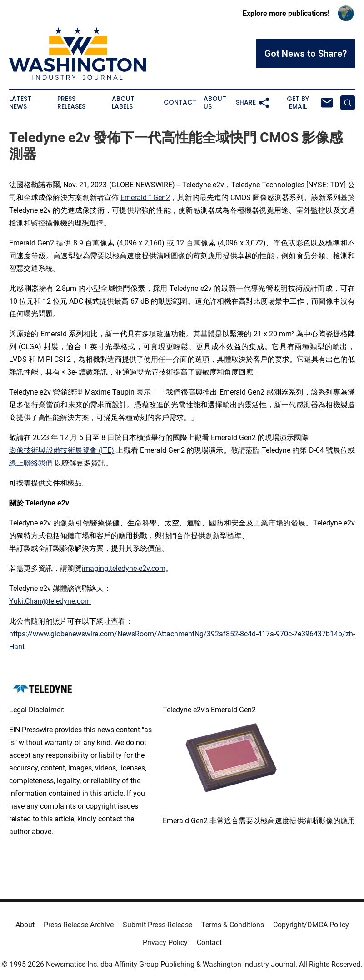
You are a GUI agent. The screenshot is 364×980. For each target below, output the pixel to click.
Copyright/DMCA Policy (311, 925)
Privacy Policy (165, 942)
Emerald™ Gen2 (145, 197)
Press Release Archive (79, 925)
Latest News (20, 103)
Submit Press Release (157, 925)
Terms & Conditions (233, 925)
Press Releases (71, 103)
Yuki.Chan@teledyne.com (50, 601)
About (25, 925)
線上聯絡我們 (31, 463)
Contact (180, 102)
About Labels (123, 103)
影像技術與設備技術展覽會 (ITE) (62, 450)
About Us (215, 103)
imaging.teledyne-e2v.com (124, 568)
